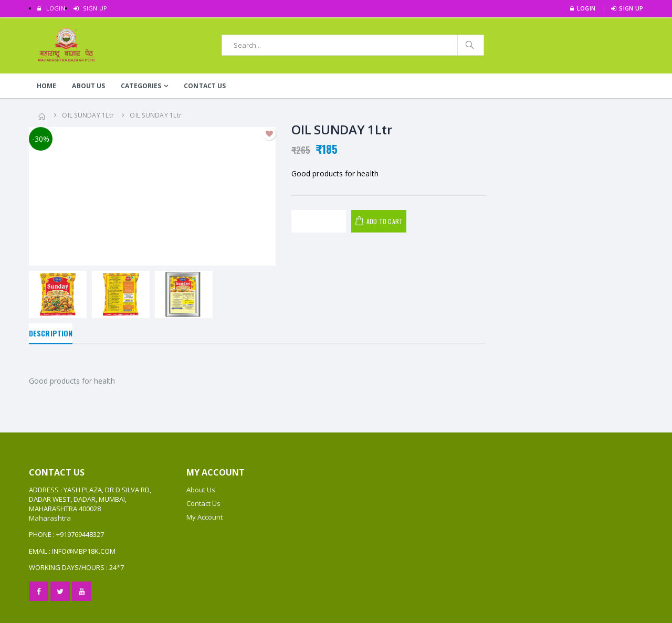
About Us (88, 86)
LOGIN (51, 8)
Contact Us (205, 86)
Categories (141, 86)
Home (46, 86)
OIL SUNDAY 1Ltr (88, 115)
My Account (204, 517)
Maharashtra (50, 518)
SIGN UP (90, 8)
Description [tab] (51, 333)
